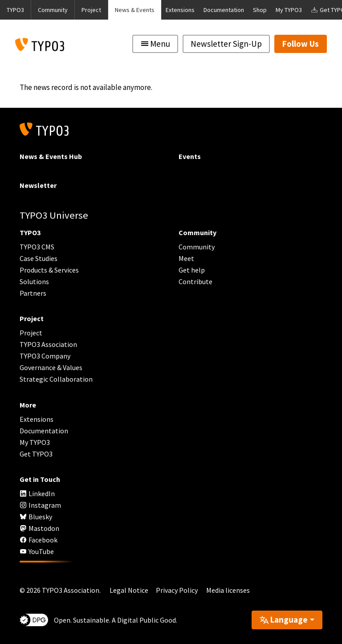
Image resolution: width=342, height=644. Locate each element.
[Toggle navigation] (155, 44)
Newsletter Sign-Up (226, 44)
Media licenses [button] (228, 590)
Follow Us (301, 44)
